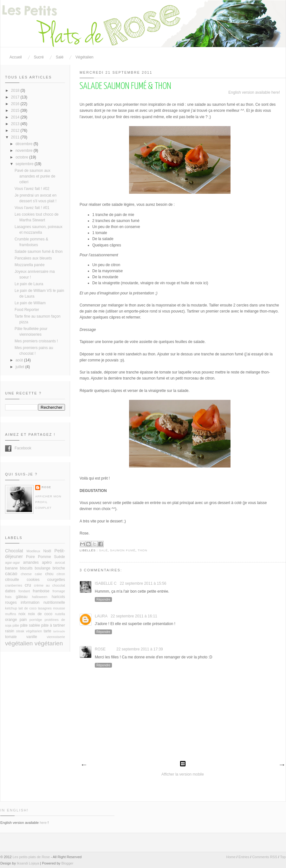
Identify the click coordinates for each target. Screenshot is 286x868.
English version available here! (254, 92)
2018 (16, 91)
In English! (15, 810)
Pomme (45, 557)
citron (61, 574)
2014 (16, 117)
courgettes (56, 580)
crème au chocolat (49, 585)
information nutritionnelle (43, 602)
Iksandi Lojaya (28, 863)
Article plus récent (84, 765)
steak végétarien (29, 631)
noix (22, 614)
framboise (41, 591)
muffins (11, 614)
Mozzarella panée (30, 265)
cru (28, 585)
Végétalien (84, 57)
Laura (101, 616)
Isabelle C (106, 583)
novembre (25, 151)
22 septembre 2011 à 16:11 (134, 616)
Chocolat (14, 551)
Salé (60, 57)
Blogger (67, 863)
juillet (20, 367)
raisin (10, 631)
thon (142, 550)
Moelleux (33, 551)
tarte (48, 631)
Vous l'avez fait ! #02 (32, 189)
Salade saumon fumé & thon (39, 252)
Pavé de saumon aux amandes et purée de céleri (35, 176)
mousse (59, 608)
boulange (43, 568)
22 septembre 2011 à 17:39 (140, 649)
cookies (33, 580)
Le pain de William (30, 303)
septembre (25, 164)
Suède (59, 557)
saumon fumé (123, 550)
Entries (244, 857)
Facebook (8, 448)
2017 (16, 97)
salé (103, 550)
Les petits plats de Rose (31, 857)
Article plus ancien (282, 765)
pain (23, 620)
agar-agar (13, 562)
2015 (16, 111)
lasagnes (45, 608)
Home (231, 857)
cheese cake (31, 574)
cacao (11, 574)
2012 (16, 131)
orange (11, 620)
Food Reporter (27, 310)
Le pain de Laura (29, 284)
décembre (25, 144)
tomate (11, 637)
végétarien (49, 643)
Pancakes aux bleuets (33, 258)
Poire (30, 557)
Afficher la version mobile (183, 774)
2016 (16, 104)
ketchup (11, 608)
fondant (24, 591)
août (20, 360)
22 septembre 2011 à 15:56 (143, 583)
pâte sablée (30, 625)
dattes (10, 591)
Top (283, 857)
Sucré (39, 57)
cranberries (14, 585)
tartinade (59, 631)
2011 (16, 137)
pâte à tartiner (53, 625)
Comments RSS (265, 857)
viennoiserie (56, 637)
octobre (22, 157)
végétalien (19, 643)
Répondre (103, 599)
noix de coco (40, 614)
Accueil (16, 57)
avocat (60, 562)
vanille (32, 637)
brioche (59, 568)
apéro (47, 562)
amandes (31, 562)
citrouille (12, 580)
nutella (60, 614)
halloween (40, 597)
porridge (36, 620)
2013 (16, 124)
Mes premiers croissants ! (36, 341)
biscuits (26, 568)
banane (11, 568)
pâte (16, 625)
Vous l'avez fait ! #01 (32, 208)
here (43, 823)
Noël (47, 551)
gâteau (22, 597)
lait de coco (27, 608)
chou (49, 574)
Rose (100, 649)
